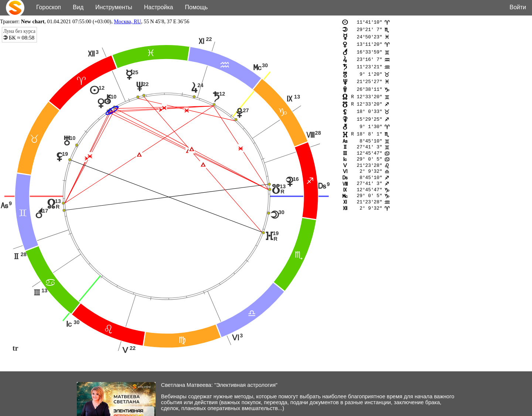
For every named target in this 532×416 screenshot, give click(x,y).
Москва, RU (127, 21)
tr (16, 348)
